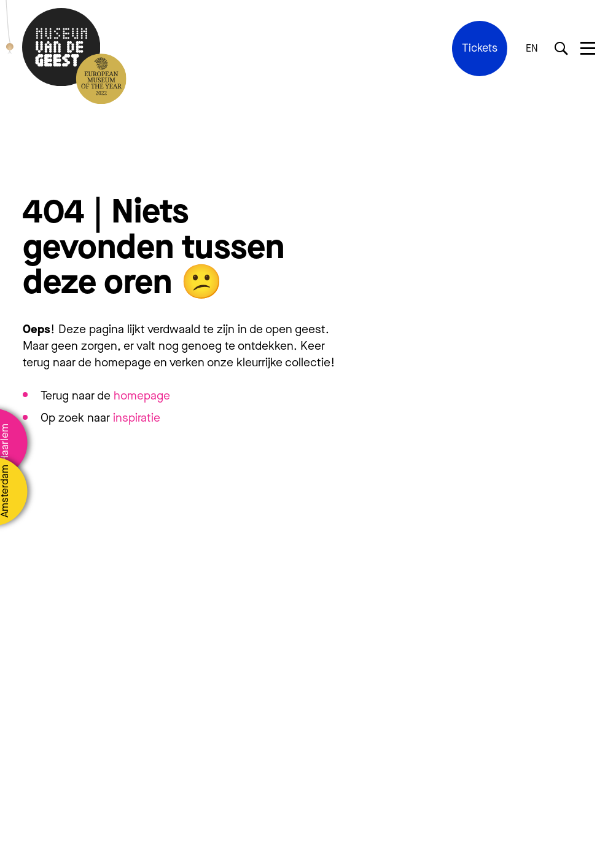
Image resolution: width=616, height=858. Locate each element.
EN (532, 49)
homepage (142, 396)
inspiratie (137, 418)
